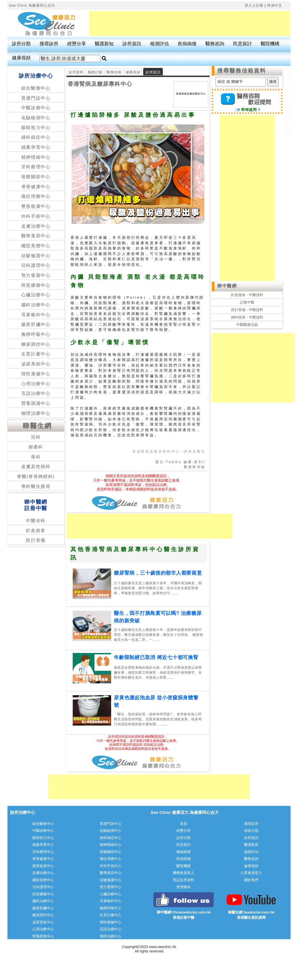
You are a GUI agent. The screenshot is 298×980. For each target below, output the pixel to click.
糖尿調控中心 (36, 344)
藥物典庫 (184, 852)
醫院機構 (270, 44)
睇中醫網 (227, 286)
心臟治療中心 (36, 295)
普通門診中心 (36, 98)
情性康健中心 (36, 374)
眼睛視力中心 (36, 128)
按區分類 (251, 831)
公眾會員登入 (251, 873)
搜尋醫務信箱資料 (242, 71)
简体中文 (275, 5)
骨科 (36, 457)
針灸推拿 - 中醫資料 (247, 295)
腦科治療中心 (36, 305)
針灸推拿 (36, 531)
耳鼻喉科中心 (36, 315)
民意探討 (242, 44)
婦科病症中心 (36, 137)
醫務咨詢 (215, 44)
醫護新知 (104, 44)
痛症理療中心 (36, 196)
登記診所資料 (184, 880)
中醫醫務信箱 (247, 325)
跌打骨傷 (36, 540)
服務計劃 (95, 72)
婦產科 (36, 447)
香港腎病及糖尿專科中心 (100, 84)
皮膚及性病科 (36, 467)
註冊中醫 (247, 302)
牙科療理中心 (36, 167)
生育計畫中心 (36, 354)
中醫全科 (36, 521)
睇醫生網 (37, 426)
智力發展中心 (36, 275)
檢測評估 (160, 44)
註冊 (260, 5)
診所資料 (76, 72)
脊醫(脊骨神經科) (36, 476)
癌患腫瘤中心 (36, 285)
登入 (249, 5)
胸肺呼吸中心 (36, 334)
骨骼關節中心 (36, 177)
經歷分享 (77, 44)
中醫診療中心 (36, 108)
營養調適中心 (36, 403)
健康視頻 (21, 58)
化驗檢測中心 (36, 118)
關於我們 (251, 880)
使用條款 (184, 887)
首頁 (184, 824)
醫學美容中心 (36, 236)
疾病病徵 (187, 44)
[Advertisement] (190, 23)
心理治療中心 (36, 384)
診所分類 (21, 44)
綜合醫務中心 (36, 88)
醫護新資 (251, 845)
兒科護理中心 (36, 265)
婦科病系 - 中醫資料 (247, 317)
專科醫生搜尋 (36, 486)
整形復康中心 (36, 206)
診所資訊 (132, 44)
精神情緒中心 (36, 157)
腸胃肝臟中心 (36, 324)
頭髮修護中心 (36, 256)
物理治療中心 (36, 413)
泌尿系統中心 (36, 364)
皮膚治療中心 (36, 226)
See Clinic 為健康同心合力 (32, 5)
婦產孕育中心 (36, 147)
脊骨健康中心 (36, 187)
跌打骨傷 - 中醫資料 (247, 310)
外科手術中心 (36, 216)
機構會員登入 (184, 873)
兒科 (36, 437)
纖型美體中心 (36, 246)
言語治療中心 (36, 393)
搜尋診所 (49, 44)
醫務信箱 (114, 72)
